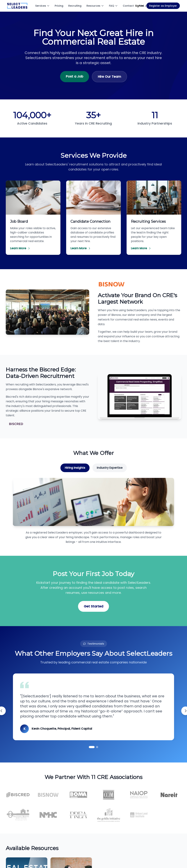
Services (42, 6)
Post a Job (75, 76)
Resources (95, 6)
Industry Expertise (110, 468)
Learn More (20, 248)
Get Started (93, 606)
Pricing (59, 6)
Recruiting (75, 6)
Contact (128, 6)
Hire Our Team (109, 77)
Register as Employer (163, 6)
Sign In (139, 6)
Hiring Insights (75, 468)
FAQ (113, 6)
